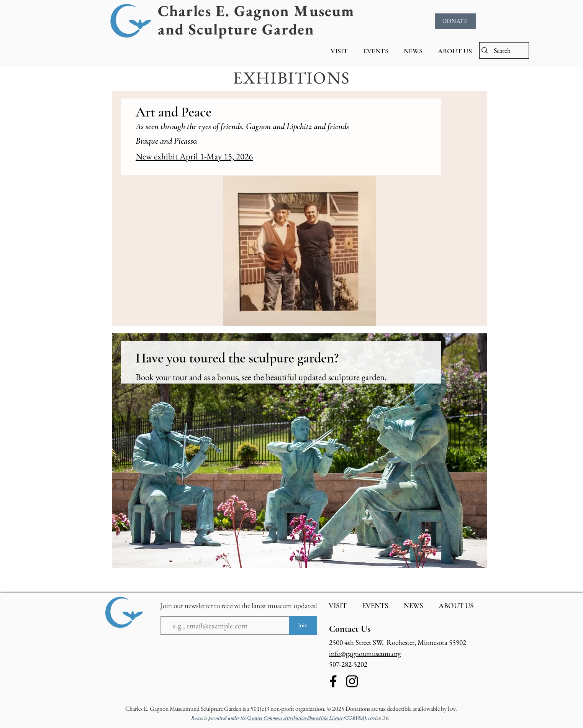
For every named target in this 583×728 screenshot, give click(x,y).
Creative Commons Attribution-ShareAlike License (295, 718)
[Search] (503, 50)
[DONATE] (455, 21)
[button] (339, 51)
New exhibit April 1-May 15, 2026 (194, 156)
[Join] (303, 626)
